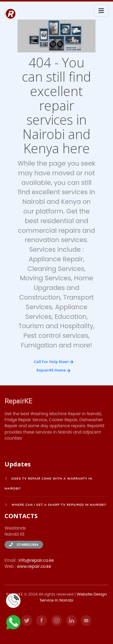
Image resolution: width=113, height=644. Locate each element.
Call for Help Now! (54, 362)
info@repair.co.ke (36, 560)
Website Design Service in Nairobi (73, 597)
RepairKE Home (53, 370)
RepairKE (18, 401)
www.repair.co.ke (34, 566)
